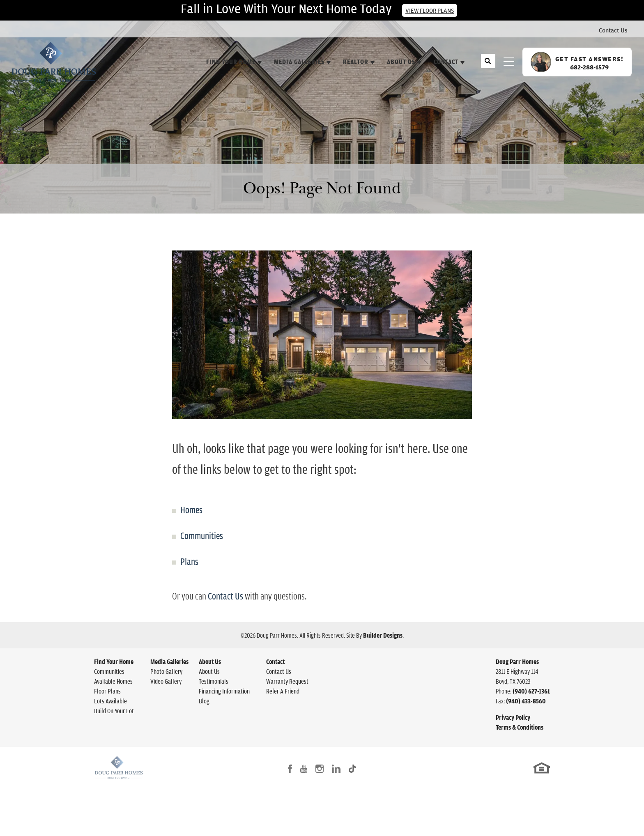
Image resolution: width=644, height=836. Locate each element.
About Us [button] (401, 62)
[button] (488, 65)
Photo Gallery (166, 671)
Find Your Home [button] (231, 62)
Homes (191, 510)
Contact (275, 661)
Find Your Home (114, 661)
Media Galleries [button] (299, 62)
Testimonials (214, 681)
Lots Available (110, 701)
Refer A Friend (283, 691)
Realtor (356, 62)
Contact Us (613, 30)
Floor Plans (107, 691)
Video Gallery (166, 681)
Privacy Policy (513, 717)
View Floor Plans (430, 10)
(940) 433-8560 (526, 701)
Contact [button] (446, 62)
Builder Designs (383, 635)
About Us (210, 661)
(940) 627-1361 (531, 691)
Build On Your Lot (114, 711)
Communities (202, 535)
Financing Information (224, 691)
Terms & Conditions (520, 727)
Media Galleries (169, 661)
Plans (189, 561)
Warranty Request (287, 681)
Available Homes (113, 681)
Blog (204, 701)
